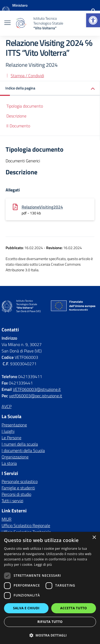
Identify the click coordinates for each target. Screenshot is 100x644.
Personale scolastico (20, 481)
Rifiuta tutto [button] (50, 622)
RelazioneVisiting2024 (42, 207)
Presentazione (14, 425)
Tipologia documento (25, 106)
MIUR (7, 519)
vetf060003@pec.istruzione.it (36, 396)
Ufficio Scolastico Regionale (26, 525)
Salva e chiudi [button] (26, 608)
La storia (9, 463)
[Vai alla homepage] (6, 11)
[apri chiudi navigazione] (7, 23)
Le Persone (11, 438)
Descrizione (16, 116)
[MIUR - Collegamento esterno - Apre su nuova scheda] (30, 11)
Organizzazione (15, 457)
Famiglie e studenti (18, 488)
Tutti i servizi (12, 501)
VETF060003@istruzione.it (37, 389)
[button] (93, 20)
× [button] (94, 538)
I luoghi (8, 431)
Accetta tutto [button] (74, 608)
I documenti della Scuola (23, 450)
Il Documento (18, 126)
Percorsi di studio (16, 494)
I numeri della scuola (20, 444)
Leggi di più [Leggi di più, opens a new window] (43, 565)
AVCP (7, 406)
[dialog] (50, 588)
